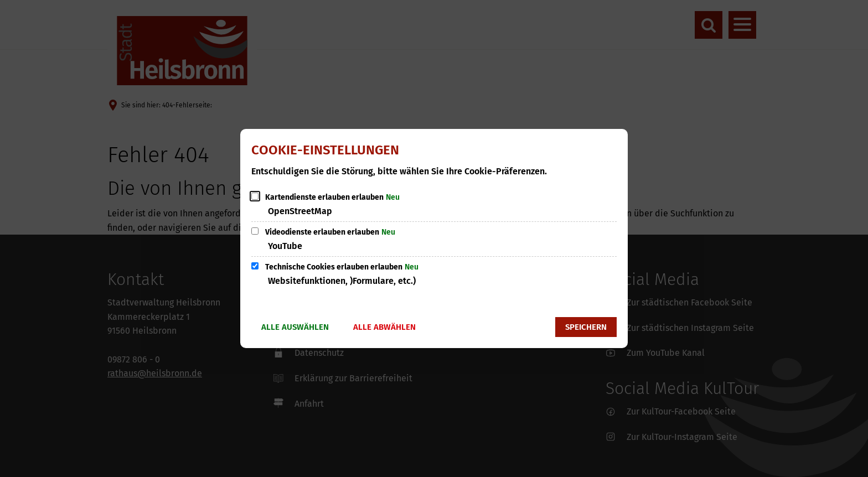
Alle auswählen (295, 327)
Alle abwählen (384, 327)
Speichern (586, 327)
